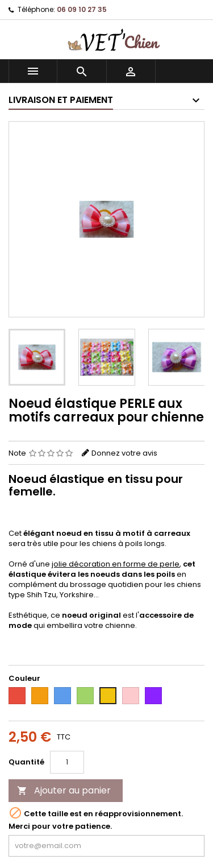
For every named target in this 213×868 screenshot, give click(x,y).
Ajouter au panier (64, 790)
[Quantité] (67, 762)
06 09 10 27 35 (82, 9)
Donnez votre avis (124, 453)
